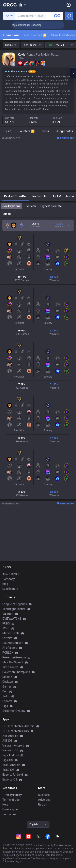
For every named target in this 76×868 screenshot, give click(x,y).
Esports (7, 701)
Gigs (5, 706)
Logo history (10, 589)
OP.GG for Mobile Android (18, 726)
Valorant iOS (10, 750)
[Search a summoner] (57, 16)
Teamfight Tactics (14, 609)
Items (45, 131)
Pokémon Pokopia (14, 657)
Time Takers (10, 667)
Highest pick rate (51, 206)
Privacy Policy (12, 795)
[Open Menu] (69, 5)
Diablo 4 (7, 677)
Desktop (8, 682)
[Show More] (22, 5)
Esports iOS (10, 779)
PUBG (6, 623)
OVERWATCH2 (12, 619)
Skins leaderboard (63, 35)
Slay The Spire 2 (13, 662)
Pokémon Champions (16, 672)
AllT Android (10, 736)
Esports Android (13, 775)
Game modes (35, 35)
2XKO (6, 628)
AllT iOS (7, 741)
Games (7, 687)
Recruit (43, 805)
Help (5, 805)
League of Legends (15, 604)
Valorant (8, 614)
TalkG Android (11, 765)
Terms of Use (11, 800)
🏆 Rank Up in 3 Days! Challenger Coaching (35, 25)
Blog (5, 584)
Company (9, 579)
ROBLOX (8, 653)
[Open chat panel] (73, 73)
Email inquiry (11, 809)
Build (8, 131)
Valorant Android (13, 746)
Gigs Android (11, 755)
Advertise (44, 800)
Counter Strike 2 (13, 643)
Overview (31, 206)
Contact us (9, 814)
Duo (5, 691)
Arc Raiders (10, 648)
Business (44, 795)
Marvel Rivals (11, 633)
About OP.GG (11, 574)
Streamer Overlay (14, 711)
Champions (11, 35)
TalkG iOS (9, 770)
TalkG (6, 696)
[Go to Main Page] (10, 5)
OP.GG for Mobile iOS (16, 731)
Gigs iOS (8, 760)
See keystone (11, 206)
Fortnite (7, 638)
